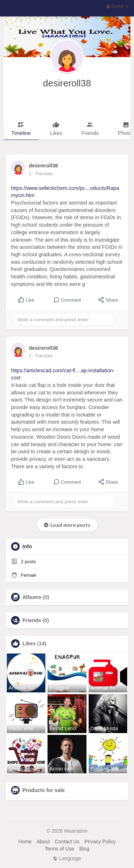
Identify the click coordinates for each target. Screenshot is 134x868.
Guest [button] (117, 6)
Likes (29, 644)
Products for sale (44, 790)
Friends (32, 620)
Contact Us (67, 842)
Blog (84, 849)
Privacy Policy (100, 842)
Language (67, 858)
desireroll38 (67, 83)
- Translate (43, 174)
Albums (32, 597)
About (43, 842)
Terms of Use (59, 849)
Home (25, 842)
